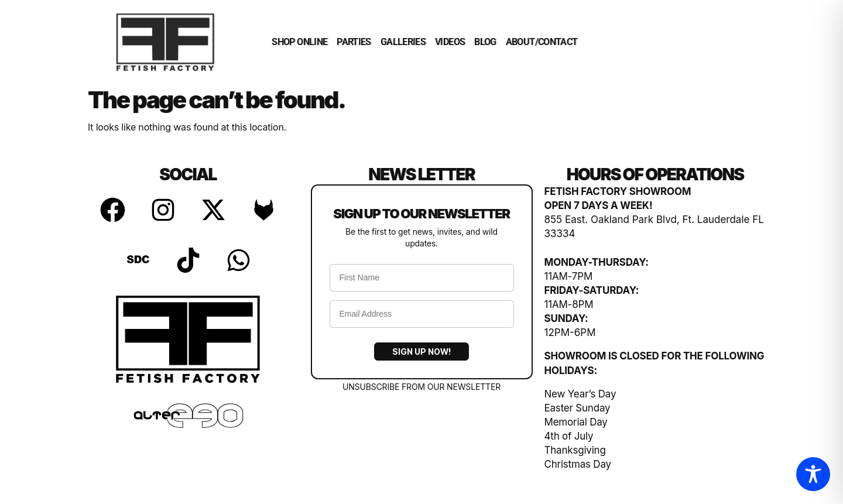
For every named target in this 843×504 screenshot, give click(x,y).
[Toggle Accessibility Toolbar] (813, 474)
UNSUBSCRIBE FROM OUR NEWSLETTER (421, 387)
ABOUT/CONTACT (542, 42)
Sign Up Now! (421, 352)
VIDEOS (450, 42)
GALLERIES (403, 42)
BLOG (485, 42)
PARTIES (354, 42)
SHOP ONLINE (299, 42)
